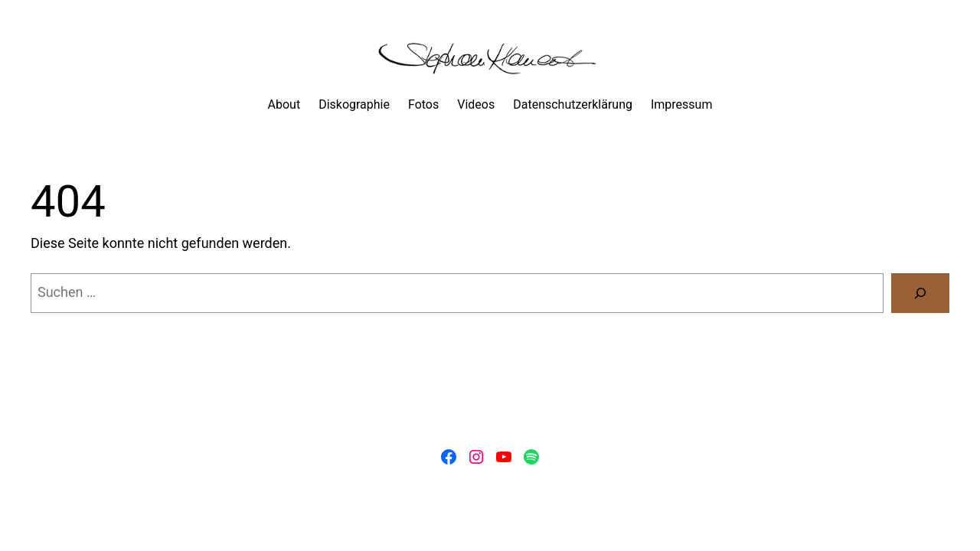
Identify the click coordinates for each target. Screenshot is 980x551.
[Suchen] (920, 293)
